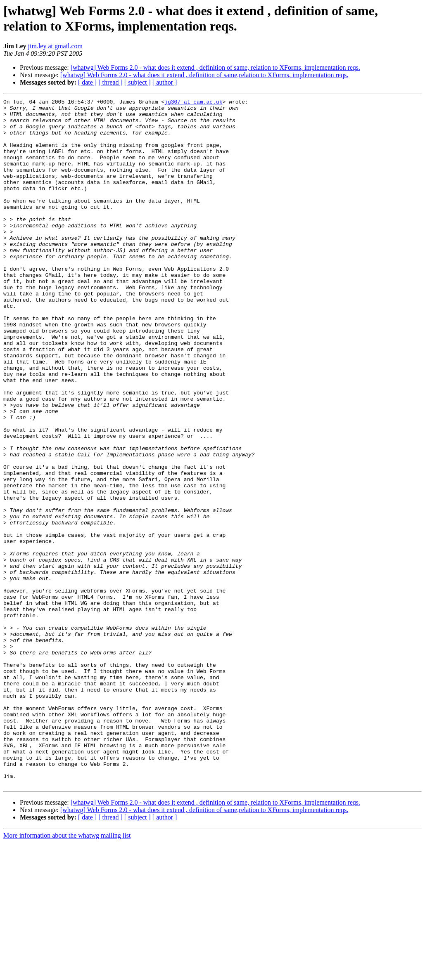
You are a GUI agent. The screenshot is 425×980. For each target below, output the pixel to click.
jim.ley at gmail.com (55, 46)
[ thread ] (110, 82)
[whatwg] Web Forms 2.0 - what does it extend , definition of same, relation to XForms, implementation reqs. (215, 67)
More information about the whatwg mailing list (67, 973)
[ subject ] (138, 82)
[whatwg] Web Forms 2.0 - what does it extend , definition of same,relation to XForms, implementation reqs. (204, 75)
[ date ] (87, 82)
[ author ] (165, 82)
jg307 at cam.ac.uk (193, 103)
